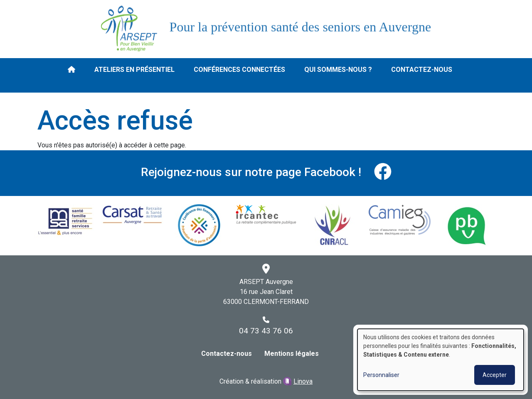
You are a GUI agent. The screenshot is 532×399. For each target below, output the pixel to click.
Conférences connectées (239, 70)
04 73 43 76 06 (266, 331)
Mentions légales (292, 354)
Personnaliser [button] (381, 375)
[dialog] (441, 360)
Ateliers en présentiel (134, 70)
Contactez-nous (422, 70)
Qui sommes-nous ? (338, 70)
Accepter (495, 375)
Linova (303, 381)
